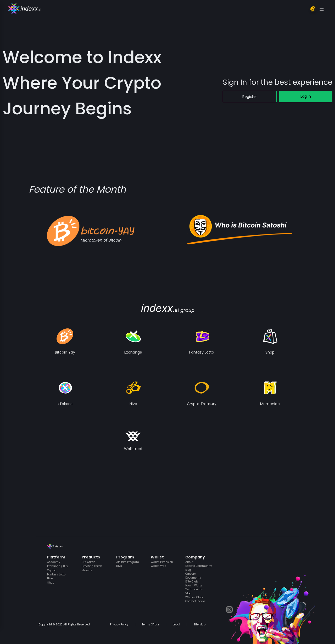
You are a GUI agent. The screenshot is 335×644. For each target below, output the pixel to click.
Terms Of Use (151, 625)
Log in (306, 96)
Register (250, 97)
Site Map (199, 625)
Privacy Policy (119, 625)
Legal (176, 625)
